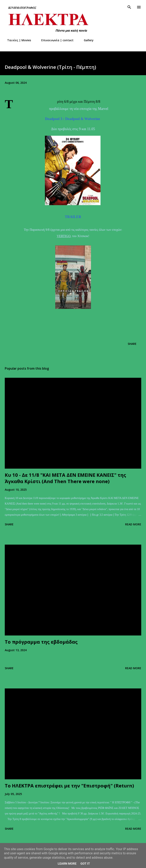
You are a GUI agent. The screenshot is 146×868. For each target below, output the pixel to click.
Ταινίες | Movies (17, 40)
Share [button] (132, 344)
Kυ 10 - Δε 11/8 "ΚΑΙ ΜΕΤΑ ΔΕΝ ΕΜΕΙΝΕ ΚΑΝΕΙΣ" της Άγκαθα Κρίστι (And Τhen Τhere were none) (65, 478)
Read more (133, 524)
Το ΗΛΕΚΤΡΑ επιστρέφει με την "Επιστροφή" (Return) (69, 786)
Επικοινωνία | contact (55, 40)
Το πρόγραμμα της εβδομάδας (41, 642)
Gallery (86, 40)
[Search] (129, 7)
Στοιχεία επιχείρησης (118, 40)
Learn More (67, 864)
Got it (85, 864)
